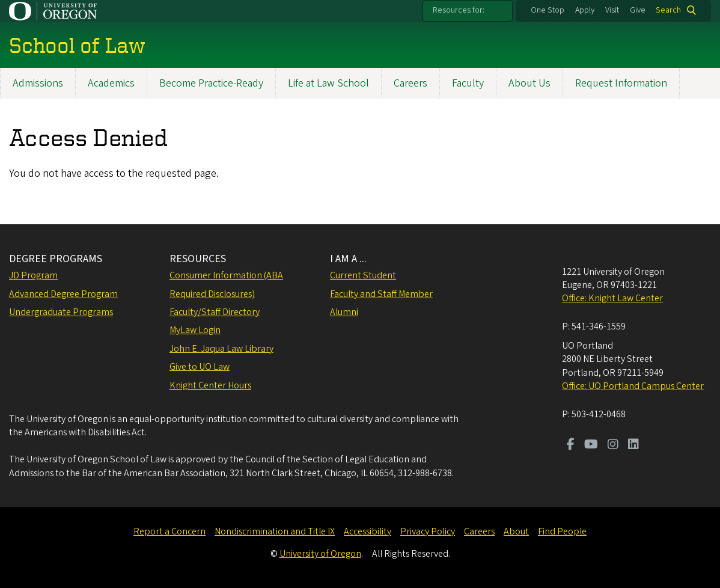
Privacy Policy (428, 531)
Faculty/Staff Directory (215, 312)
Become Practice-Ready (211, 83)
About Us (529, 83)
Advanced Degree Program (63, 294)
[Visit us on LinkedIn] (633, 446)
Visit (612, 10)
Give (638, 10)
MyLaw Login (195, 330)
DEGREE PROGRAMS (56, 259)
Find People (562, 531)
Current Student (363, 275)
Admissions (38, 83)
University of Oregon (320, 554)
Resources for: (459, 10)
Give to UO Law (200, 367)
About (516, 531)
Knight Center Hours (210, 385)
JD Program (33, 275)
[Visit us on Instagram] (613, 446)
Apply (585, 10)
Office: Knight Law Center (612, 298)
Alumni (344, 312)
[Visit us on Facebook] (571, 446)
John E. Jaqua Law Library (221, 349)
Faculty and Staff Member (381, 294)
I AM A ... (348, 259)
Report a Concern (169, 531)
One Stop (548, 10)
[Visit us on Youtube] (591, 446)
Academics (111, 83)
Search (668, 10)
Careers (410, 83)
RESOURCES (198, 259)
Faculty (468, 83)
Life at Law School (328, 83)
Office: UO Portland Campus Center (633, 386)
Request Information (621, 83)
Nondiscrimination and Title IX (275, 531)
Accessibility (368, 531)
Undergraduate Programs (61, 312)
